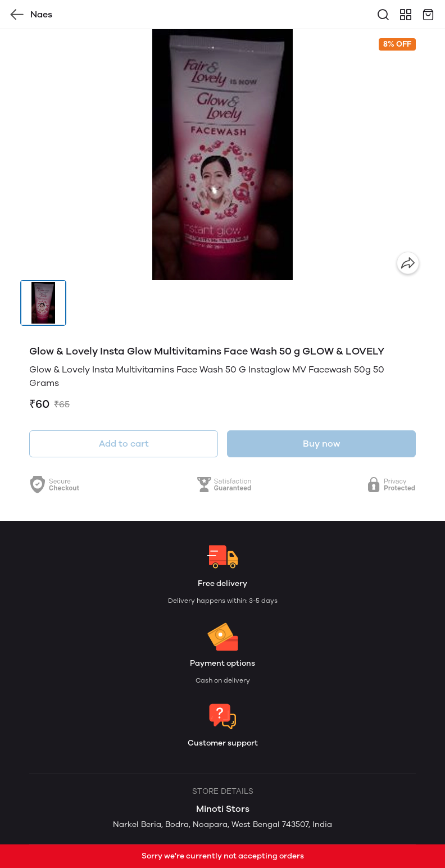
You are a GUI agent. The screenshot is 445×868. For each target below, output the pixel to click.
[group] (222, 154)
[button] (43, 303)
